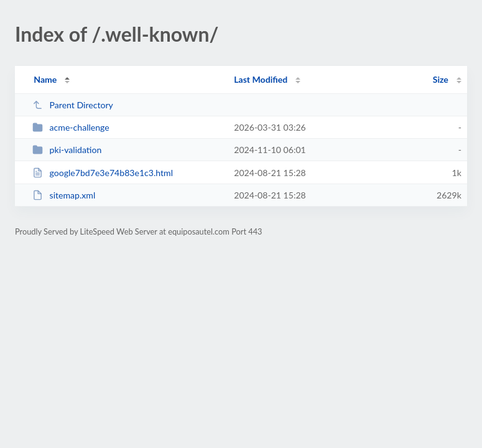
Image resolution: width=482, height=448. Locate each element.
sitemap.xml (64, 195)
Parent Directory (73, 105)
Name (45, 79)
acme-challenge (71, 127)
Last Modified (261, 79)
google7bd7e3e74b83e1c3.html (103, 173)
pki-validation (67, 150)
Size (441, 79)
